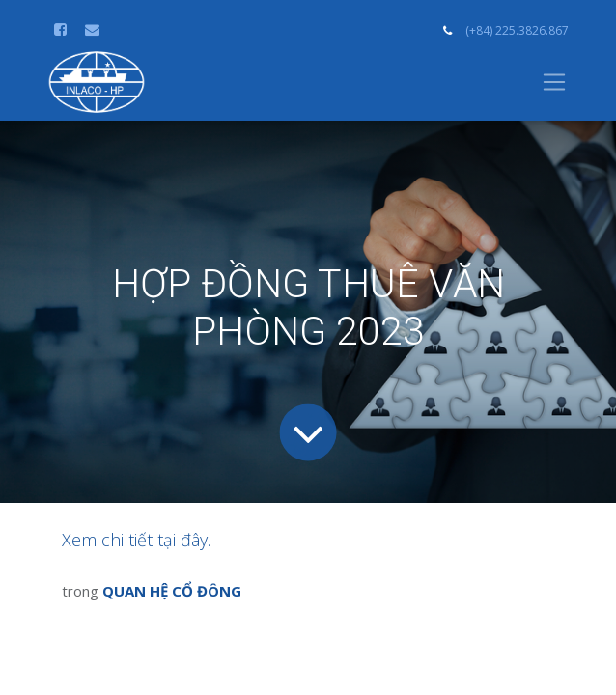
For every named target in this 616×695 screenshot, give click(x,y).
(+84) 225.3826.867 (517, 30)
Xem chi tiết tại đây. (136, 540)
